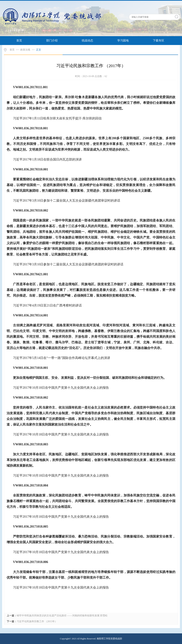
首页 (19, 40)
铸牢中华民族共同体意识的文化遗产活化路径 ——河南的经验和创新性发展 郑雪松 (62, 616)
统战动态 (87, 40)
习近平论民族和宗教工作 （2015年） (37, 621)
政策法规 (25, 50)
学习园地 (123, 40)
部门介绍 (52, 40)
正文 (39, 50)
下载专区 (159, 40)
